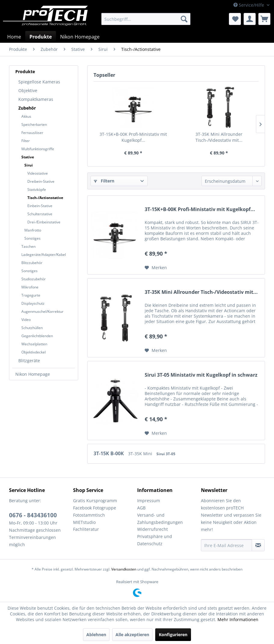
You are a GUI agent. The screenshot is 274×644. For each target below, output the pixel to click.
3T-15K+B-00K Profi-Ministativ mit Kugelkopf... (133, 137)
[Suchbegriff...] (146, 19)
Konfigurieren (173, 635)
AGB (141, 508)
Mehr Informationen (238, 619)
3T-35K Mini (141, 454)
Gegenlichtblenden (37, 336)
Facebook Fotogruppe (95, 508)
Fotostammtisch (89, 515)
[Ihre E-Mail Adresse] (226, 545)
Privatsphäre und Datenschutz (155, 540)
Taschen (28, 246)
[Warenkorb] (264, 19)
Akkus (26, 116)
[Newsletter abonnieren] (258, 545)
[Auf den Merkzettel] (156, 268)
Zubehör (27, 108)
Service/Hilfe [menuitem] (249, 5)
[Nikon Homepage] (80, 37)
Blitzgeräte (29, 361)
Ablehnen (96, 635)
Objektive (28, 90)
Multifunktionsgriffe (38, 149)
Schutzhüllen (32, 328)
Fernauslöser (32, 133)
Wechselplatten (34, 344)
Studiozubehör (34, 279)
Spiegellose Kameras (39, 82)
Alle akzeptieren (132, 635)
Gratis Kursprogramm (95, 501)
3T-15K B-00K (109, 453)
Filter (26, 141)
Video (26, 320)
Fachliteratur (86, 529)
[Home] (14, 37)
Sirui (29, 165)
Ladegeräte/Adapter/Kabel (44, 255)
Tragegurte (31, 295)
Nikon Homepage (33, 374)
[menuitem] (146, 19)
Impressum (149, 501)
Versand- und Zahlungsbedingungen (160, 519)
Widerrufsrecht (152, 529)
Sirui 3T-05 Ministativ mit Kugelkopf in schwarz (201, 375)
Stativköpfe (37, 190)
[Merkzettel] (235, 19)
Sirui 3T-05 (166, 454)
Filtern (104, 181)
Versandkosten (124, 569)
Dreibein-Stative (41, 181)
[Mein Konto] (250, 19)
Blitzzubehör (32, 263)
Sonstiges (32, 238)
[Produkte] (41, 37)
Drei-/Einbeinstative (44, 222)
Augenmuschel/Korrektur (42, 311)
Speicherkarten (34, 124)
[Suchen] (184, 19)
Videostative (38, 173)
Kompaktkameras (36, 99)
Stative (28, 157)
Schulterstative (40, 214)
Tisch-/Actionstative (45, 198)
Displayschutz (33, 303)
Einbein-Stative (40, 206)
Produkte (25, 72)
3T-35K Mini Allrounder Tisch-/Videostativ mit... (219, 137)
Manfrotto (33, 230)
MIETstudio (84, 522)
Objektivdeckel (34, 352)
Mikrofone (30, 287)
